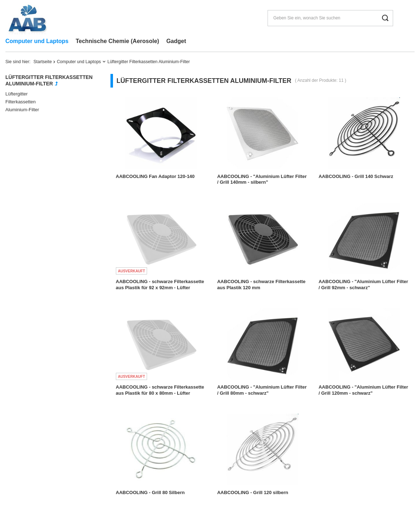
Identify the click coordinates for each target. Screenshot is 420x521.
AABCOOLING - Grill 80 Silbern (150, 492)
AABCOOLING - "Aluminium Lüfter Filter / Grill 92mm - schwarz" (363, 285)
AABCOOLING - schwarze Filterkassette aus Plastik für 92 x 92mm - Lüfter (160, 285)
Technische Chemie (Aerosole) (117, 41)
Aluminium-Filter (22, 110)
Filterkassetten (21, 102)
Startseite (43, 62)
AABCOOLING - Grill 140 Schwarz (356, 176)
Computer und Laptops (37, 41)
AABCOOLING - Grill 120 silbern (253, 492)
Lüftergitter (16, 94)
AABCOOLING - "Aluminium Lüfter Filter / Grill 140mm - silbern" (262, 179)
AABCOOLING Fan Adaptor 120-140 (155, 176)
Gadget (176, 41)
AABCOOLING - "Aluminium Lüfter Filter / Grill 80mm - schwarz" (262, 390)
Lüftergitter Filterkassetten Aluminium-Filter (49, 80)
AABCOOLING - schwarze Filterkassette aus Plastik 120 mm (261, 285)
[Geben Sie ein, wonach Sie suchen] (330, 18)
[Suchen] (385, 18)
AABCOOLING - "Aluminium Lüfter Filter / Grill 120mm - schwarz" (363, 390)
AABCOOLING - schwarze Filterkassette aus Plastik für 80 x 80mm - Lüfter (160, 390)
